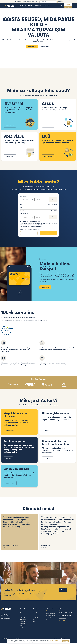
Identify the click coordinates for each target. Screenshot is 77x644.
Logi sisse (68, 5)
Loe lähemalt (29, 234)
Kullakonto (29, 6)
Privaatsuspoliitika (50, 617)
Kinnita (60, 2)
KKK (34, 620)
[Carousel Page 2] (38, 553)
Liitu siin (63, 593)
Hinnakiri (35, 614)
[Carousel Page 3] (39, 553)
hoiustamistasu (42, 226)
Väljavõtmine (23, 620)
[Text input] (26, 201)
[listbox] (48, 2)
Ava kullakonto (31, 47)
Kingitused (23, 629)
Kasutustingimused (50, 615)
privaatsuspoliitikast (53, 640)
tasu (28, 226)
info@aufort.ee (62, 619)
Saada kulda (48, 459)
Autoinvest (23, 625)
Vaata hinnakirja (10, 484)
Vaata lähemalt (46, 47)
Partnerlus (35, 618)
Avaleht (22, 614)
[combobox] (53, 201)
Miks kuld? (20, 6)
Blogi (34, 623)
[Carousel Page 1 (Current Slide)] (37, 553)
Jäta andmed (45, 288)
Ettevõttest (48, 619)
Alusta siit (48, 234)
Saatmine (46, 6)
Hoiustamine (38, 6)
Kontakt (48, 621)
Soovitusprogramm (37, 616)
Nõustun (66, 641)
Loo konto (68, 7)
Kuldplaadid (23, 627)
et (61, 6)
